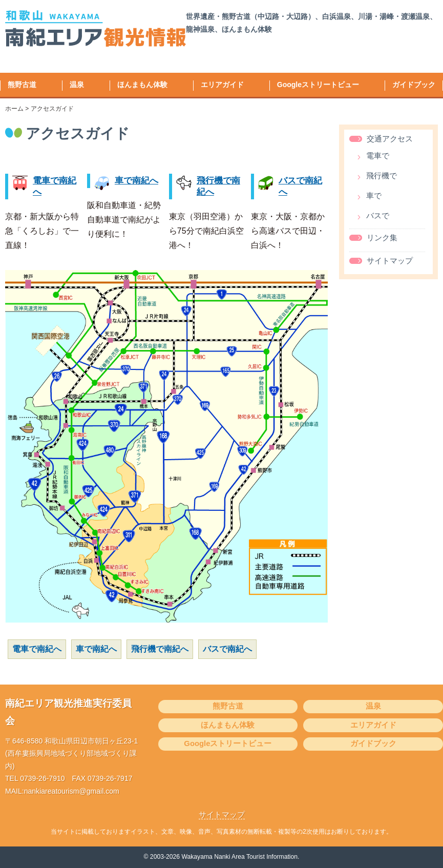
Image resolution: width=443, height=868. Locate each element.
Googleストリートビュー (318, 85)
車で (374, 196)
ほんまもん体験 (142, 85)
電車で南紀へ (37, 649)
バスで (378, 216)
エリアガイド (222, 85)
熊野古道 (22, 85)
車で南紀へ (136, 181)
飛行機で (382, 176)
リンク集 (382, 238)
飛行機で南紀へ (160, 649)
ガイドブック (414, 85)
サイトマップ (390, 261)
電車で (378, 156)
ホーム (14, 109)
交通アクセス (390, 139)
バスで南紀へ (227, 649)
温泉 (77, 85)
